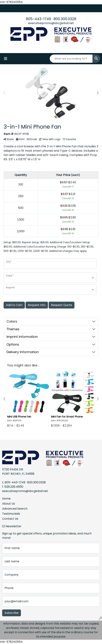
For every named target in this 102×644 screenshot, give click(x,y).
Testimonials (11, 514)
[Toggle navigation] (6, 59)
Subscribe (12, 613)
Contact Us (10, 519)
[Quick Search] (71, 59)
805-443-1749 (38, 19)
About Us (9, 504)
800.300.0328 (65, 19)
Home (6, 499)
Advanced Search (15, 509)
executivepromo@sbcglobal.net (51, 23)
